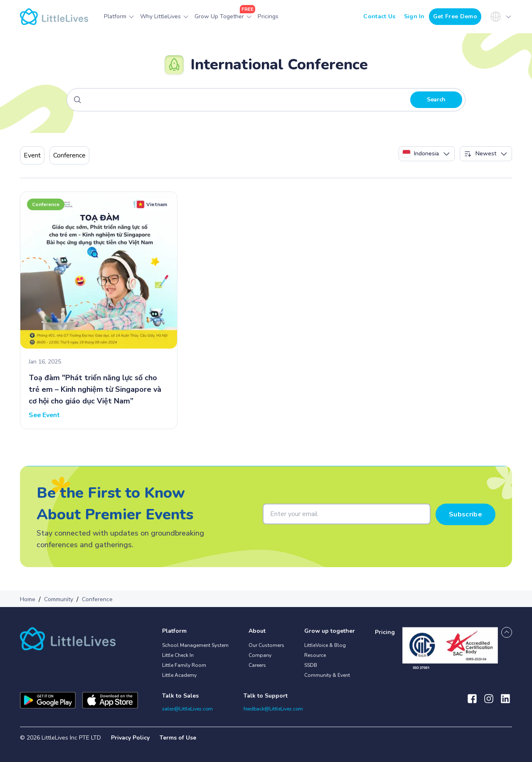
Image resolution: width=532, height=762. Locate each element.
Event (32, 155)
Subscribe (465, 514)
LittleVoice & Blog (325, 645)
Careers (257, 665)
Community (59, 600)
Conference (69, 155)
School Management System (195, 645)
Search (436, 100)
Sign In (414, 16)
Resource (315, 655)
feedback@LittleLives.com (273, 709)
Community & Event (327, 675)
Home (28, 600)
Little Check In (178, 655)
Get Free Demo (455, 16)
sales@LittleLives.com (187, 709)
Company (260, 655)
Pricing (385, 632)
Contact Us (379, 16)
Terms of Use (178, 738)
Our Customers (266, 645)
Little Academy (179, 675)
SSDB (311, 665)
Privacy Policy (130, 738)
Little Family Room (184, 665)
